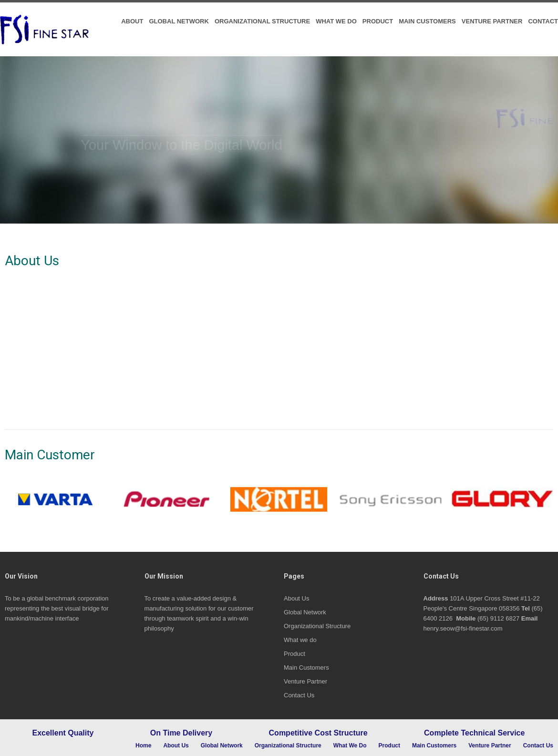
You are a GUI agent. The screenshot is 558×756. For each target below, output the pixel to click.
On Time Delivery (181, 733)
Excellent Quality (63, 733)
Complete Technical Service (474, 733)
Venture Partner (492, 21)
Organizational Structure (262, 21)
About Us (296, 598)
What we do (336, 21)
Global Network (179, 21)
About (132, 21)
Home (143, 746)
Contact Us (299, 695)
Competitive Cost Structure (318, 733)
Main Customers (427, 21)
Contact (543, 21)
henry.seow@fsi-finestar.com (463, 628)
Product (378, 21)
